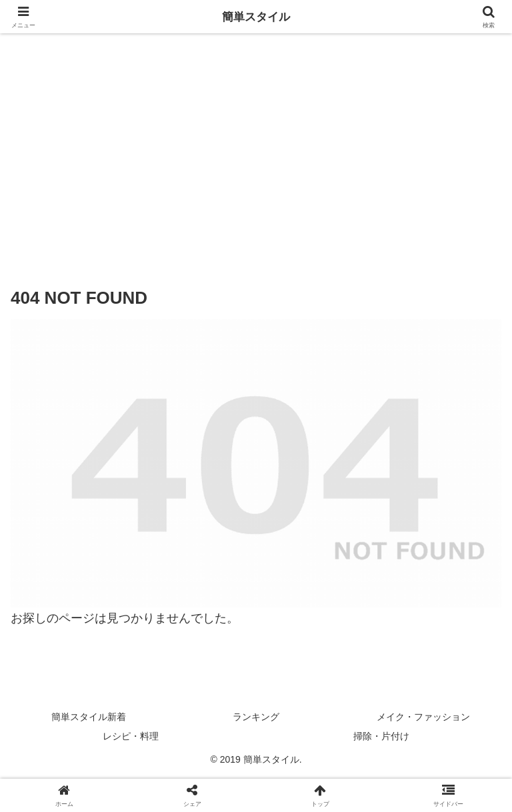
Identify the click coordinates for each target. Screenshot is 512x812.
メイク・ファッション (423, 717)
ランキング (256, 717)
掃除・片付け (381, 736)
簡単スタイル (256, 17)
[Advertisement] (256, 154)
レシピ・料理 (131, 736)
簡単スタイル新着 (89, 717)
